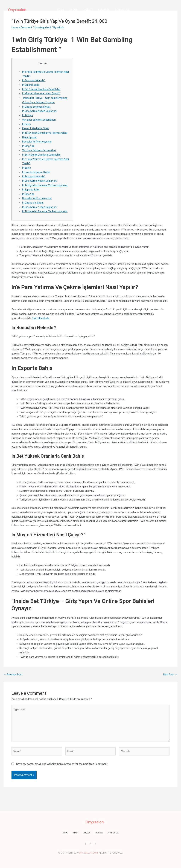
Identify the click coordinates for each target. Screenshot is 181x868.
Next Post (170, 675)
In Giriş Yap (29, 146)
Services (104, 10)
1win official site (41, 318)
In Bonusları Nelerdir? (35, 80)
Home (60, 10)
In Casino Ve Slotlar (34, 203)
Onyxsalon (17, 10)
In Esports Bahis (32, 85)
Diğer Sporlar (30, 137)
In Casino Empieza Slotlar (37, 107)
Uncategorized (44, 28)
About (73, 10)
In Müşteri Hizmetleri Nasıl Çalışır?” (42, 93)
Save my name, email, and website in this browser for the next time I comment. (62, 767)
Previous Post (14, 675)
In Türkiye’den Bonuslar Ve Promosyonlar (46, 133)
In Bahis (27, 124)
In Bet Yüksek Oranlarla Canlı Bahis (42, 89)
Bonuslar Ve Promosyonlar (38, 142)
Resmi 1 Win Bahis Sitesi (37, 128)
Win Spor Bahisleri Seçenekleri (40, 120)
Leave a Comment (22, 28)
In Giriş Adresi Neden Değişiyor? (41, 111)
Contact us (122, 10)
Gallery (88, 10)
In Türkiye (28, 115)
